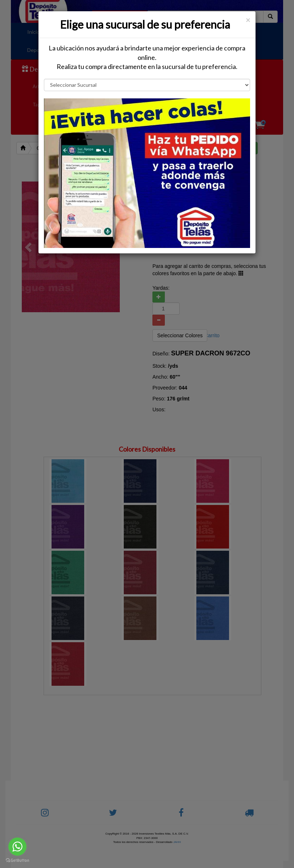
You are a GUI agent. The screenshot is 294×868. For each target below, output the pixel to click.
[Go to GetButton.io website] (17, 861)
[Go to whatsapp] (17, 847)
